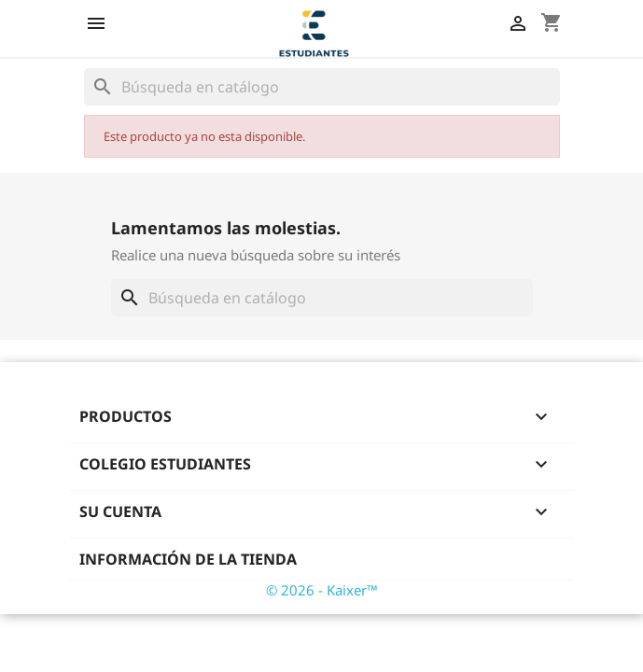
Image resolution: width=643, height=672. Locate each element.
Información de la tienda (188, 559)
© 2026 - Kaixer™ (322, 590)
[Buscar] (322, 87)
